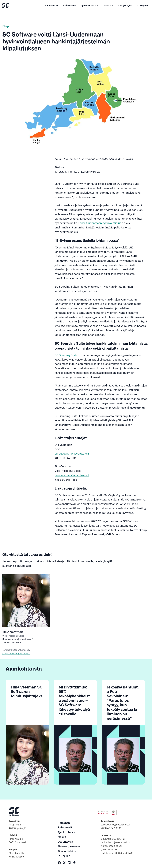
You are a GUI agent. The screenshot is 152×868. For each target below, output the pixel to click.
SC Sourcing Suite (66, 355)
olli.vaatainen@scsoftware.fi (72, 453)
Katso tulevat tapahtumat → (16, 653)
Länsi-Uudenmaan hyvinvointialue (100, 223)
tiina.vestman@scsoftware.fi (72, 475)
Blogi (6, 26)
